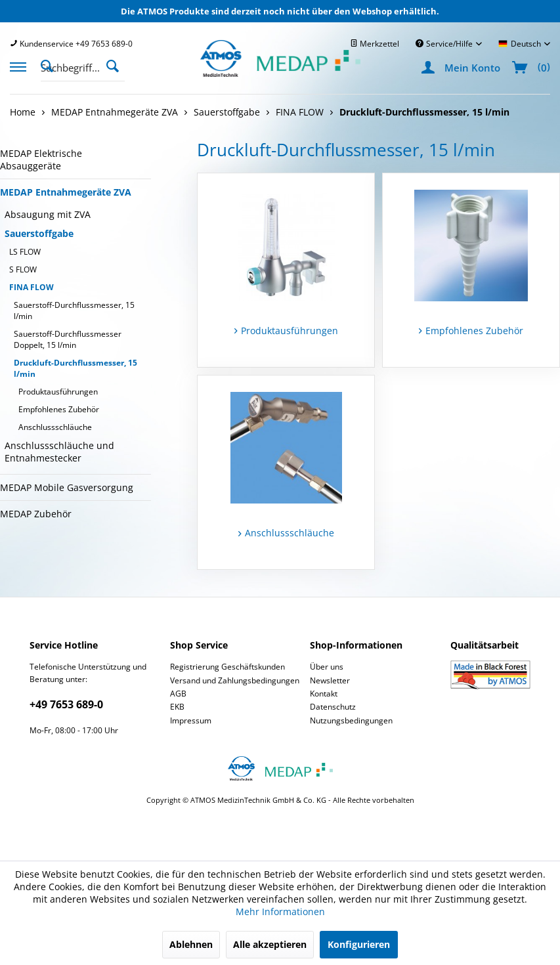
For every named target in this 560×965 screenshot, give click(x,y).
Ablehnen (191, 944)
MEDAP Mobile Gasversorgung (67, 487)
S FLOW (23, 269)
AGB (178, 694)
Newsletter (330, 680)
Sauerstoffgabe (39, 233)
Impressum (191, 720)
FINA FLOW (32, 287)
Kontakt (324, 694)
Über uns (327, 667)
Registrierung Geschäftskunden (227, 667)
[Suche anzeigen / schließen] (51, 65)
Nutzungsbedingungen (351, 720)
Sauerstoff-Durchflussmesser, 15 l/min (74, 311)
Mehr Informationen (280, 911)
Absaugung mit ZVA (48, 214)
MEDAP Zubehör (36, 514)
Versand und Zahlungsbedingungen (235, 680)
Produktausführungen (58, 392)
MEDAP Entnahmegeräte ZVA (66, 192)
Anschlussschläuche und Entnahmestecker (59, 452)
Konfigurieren (359, 944)
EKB (177, 707)
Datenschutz (333, 707)
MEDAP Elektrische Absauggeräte (41, 160)
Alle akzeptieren (270, 944)
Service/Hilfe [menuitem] (445, 44)
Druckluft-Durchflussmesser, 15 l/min (75, 368)
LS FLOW (25, 252)
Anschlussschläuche (55, 427)
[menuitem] (71, 44)
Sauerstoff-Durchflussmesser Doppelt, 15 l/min (68, 339)
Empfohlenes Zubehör (59, 409)
